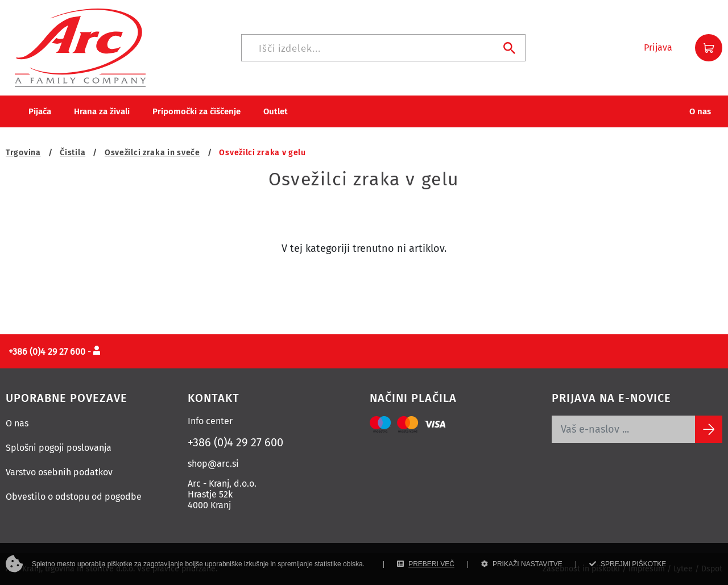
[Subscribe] (709, 429)
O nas (17, 423)
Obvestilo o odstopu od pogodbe (74, 497)
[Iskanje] (383, 48)
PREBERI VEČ (426, 564)
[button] (658, 48)
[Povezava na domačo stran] (80, 47)
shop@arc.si (213, 464)
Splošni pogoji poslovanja (59, 448)
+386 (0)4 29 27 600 (235, 442)
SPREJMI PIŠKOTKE (628, 564)
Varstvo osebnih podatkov (59, 472)
